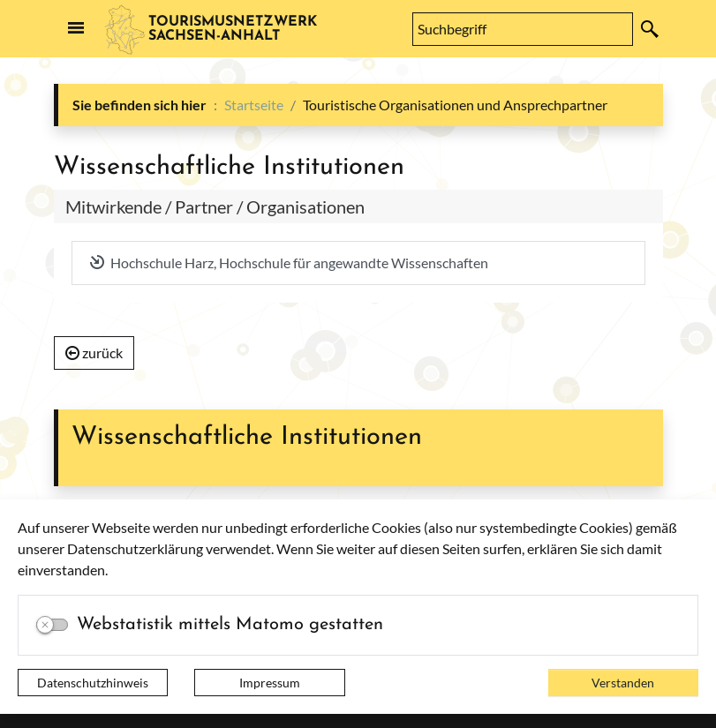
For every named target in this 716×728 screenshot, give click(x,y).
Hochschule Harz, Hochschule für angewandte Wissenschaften (290, 263)
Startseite (254, 105)
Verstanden (623, 683)
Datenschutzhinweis (93, 683)
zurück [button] (94, 353)
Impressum (270, 683)
